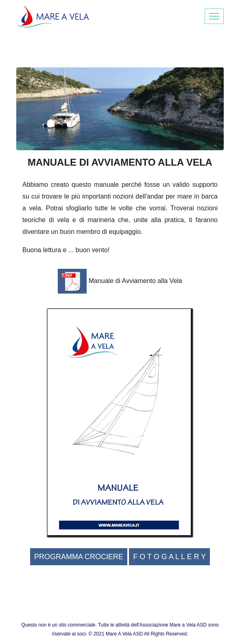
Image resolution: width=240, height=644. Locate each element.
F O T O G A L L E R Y (169, 557)
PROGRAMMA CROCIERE (79, 557)
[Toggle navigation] (214, 16)
